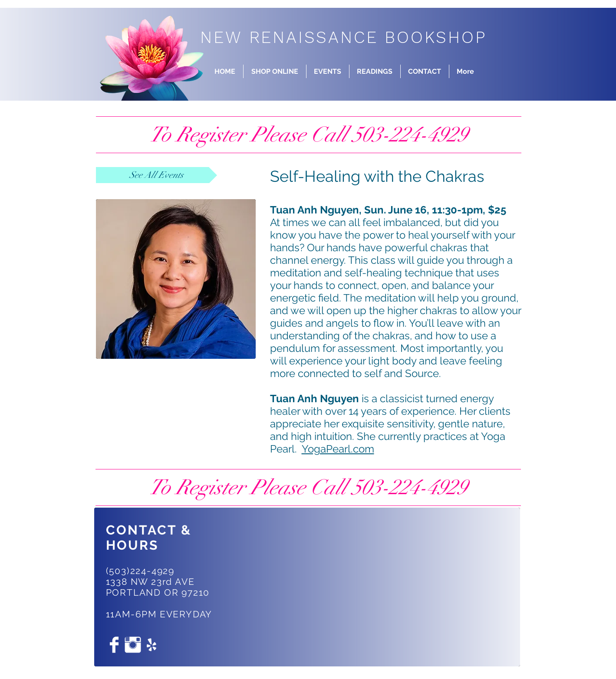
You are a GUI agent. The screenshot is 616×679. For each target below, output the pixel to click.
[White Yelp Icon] (152, 645)
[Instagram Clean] (133, 645)
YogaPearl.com (338, 449)
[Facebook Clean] (114, 645)
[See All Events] (156, 175)
